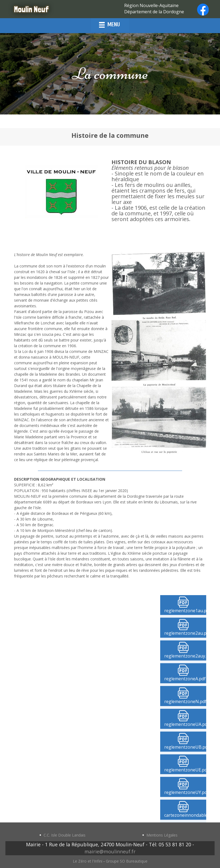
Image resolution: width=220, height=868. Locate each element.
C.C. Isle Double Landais (65, 835)
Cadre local (86, 704)
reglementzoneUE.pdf (185, 770)
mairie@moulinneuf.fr (110, 851)
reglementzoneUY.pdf (185, 792)
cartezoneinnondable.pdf (185, 815)
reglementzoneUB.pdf (185, 747)
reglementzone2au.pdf (185, 633)
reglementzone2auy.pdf (185, 656)
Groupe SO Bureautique (127, 861)
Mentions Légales (162, 835)
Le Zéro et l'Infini (88, 861)
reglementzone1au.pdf (185, 611)
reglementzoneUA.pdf (185, 724)
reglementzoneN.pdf (185, 701)
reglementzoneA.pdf (185, 679)
